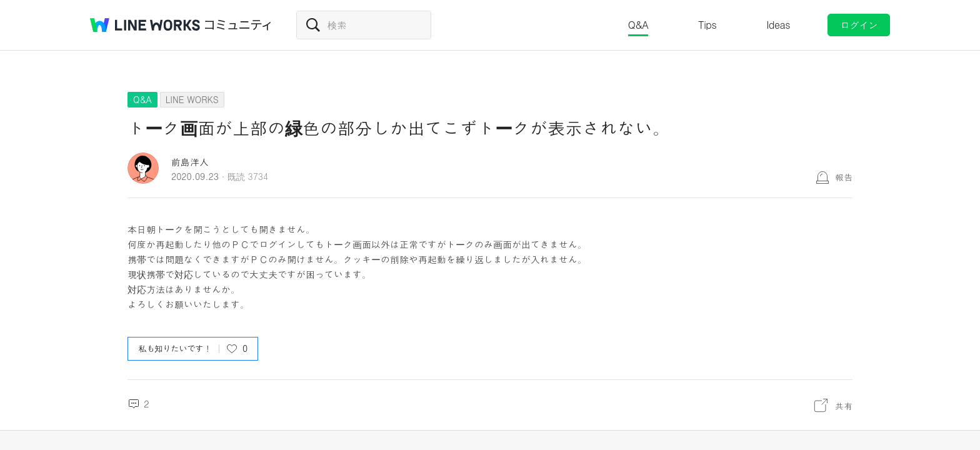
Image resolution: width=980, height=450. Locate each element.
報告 (844, 177)
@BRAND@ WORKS (145, 25)
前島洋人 (190, 162)
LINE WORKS (192, 99)
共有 (844, 406)
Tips (707, 25)
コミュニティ (238, 25)
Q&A (638, 25)
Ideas (778, 25)
